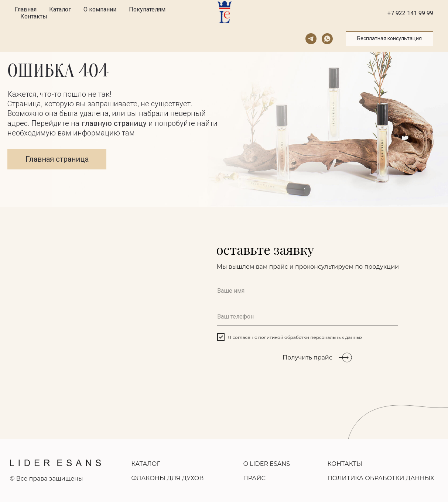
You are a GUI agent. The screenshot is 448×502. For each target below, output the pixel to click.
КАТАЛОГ (146, 464)
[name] (308, 291)
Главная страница (57, 159)
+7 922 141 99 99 (410, 13)
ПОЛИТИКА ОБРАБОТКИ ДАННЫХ (381, 478)
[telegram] (311, 39)
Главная (26, 9)
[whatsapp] (327, 39)
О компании (100, 9)
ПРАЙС (254, 478)
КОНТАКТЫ (345, 464)
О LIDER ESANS (267, 464)
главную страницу (114, 123)
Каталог (60, 9)
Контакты (34, 16)
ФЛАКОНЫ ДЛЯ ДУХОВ (168, 478)
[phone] (308, 317)
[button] (389, 39)
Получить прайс (307, 357)
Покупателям (147, 9)
